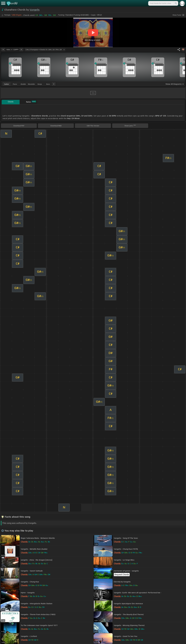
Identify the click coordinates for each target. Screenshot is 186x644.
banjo (40, 84)
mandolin (31, 84)
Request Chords (122, 575)
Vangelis (35, 10)
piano (15, 84)
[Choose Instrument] (54, 84)
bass (48, 84)
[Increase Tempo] (21, 50)
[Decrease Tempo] (3, 50)
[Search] (176, 3)
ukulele (23, 84)
